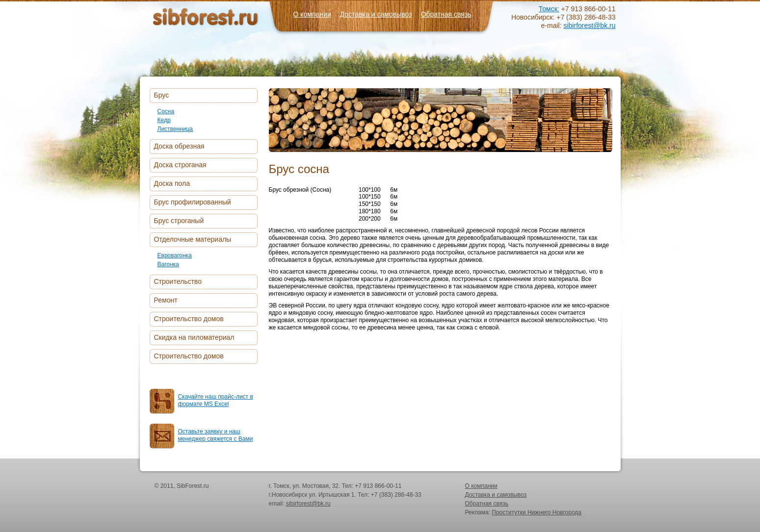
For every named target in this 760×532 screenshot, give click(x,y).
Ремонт (166, 300)
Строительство (178, 281)
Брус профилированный (193, 202)
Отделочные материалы (193, 239)
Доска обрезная (179, 146)
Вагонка (168, 264)
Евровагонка (175, 255)
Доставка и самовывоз (376, 14)
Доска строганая (180, 165)
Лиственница (175, 129)
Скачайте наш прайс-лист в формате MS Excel (216, 400)
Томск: (549, 9)
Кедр (164, 120)
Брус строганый (179, 221)
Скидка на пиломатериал (194, 337)
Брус (162, 95)
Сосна (166, 111)
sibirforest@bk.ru (589, 25)
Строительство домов (189, 319)
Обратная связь (446, 14)
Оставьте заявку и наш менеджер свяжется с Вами (216, 435)
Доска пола (172, 183)
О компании (312, 14)
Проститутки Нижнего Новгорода (537, 512)
